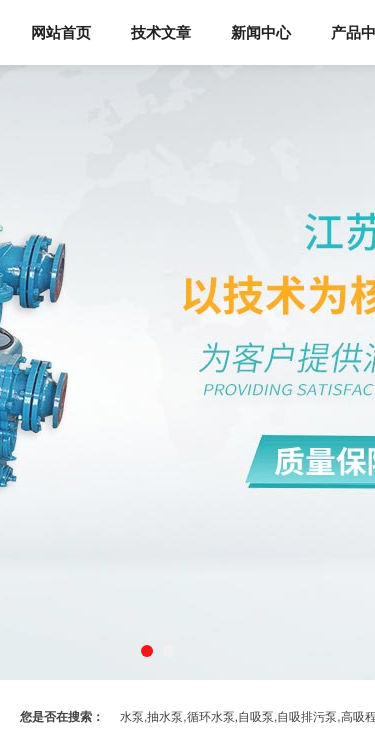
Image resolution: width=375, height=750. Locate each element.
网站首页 (61, 32)
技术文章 (161, 32)
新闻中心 (261, 32)
